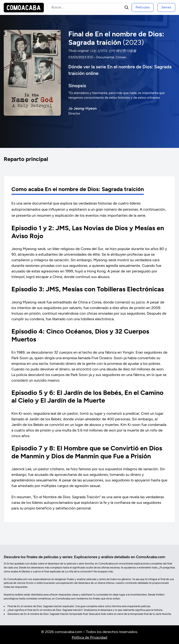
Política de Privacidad (89, 637)
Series (166, 7)
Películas (143, 7)
